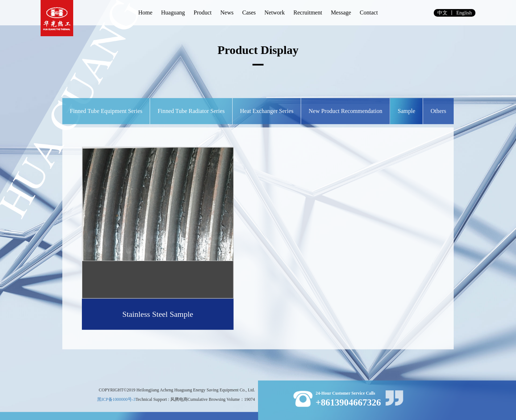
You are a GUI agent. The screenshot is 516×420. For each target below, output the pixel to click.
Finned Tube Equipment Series (106, 111)
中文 (442, 13)
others (438, 111)
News (227, 12)
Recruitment (308, 12)
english (464, 13)
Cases (249, 12)
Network (275, 12)
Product (203, 12)
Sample (406, 111)
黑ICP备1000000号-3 (116, 399)
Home (145, 12)
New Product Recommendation (346, 111)
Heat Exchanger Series (267, 111)
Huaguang (173, 12)
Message (341, 12)
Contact (369, 12)
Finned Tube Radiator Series (191, 111)
